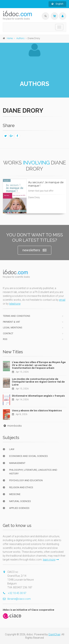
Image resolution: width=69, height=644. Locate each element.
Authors (20, 38)
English (57, 4)
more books (12, 426)
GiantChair (54, 634)
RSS (5, 339)
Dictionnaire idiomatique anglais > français (38, 396)
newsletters (34, 250)
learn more (51, 560)
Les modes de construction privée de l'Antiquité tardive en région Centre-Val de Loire (38, 382)
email (62, 300)
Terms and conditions (17, 316)
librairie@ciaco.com (17, 599)
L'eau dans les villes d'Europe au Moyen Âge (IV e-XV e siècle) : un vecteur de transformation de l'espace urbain (39, 365)
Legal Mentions (13, 328)
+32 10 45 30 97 (15, 593)
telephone (15, 304)
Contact (8, 333)
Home (10, 38)
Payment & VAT (11, 322)
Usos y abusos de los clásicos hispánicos (37, 410)
